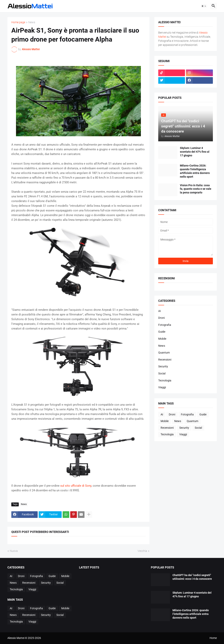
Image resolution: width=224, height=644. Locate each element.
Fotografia (165, 325)
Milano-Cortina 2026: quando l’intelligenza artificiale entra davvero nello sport (195, 171)
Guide (162, 332)
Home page (18, 22)
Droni (161, 318)
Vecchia (142, 551)
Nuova (14, 551)
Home (213, 638)
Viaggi (162, 387)
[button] (204, 6)
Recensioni (165, 360)
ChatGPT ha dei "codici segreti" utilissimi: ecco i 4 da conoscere (192, 577)
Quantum (164, 353)
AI (160, 311)
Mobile (162, 339)
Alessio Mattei (31, 49)
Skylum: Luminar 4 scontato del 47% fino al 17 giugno (195, 152)
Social (162, 373)
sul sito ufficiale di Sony (76, 486)
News (32, 22)
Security (163, 366)
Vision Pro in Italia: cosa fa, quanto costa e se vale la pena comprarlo (196, 189)
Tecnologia (165, 380)
